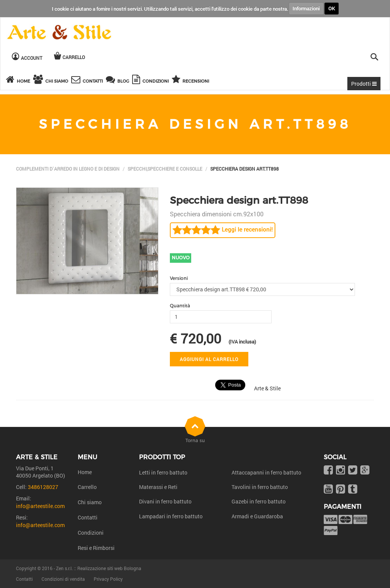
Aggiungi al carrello (209, 359)
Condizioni (91, 533)
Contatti (88, 517)
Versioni (179, 278)
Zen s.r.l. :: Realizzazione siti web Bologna (99, 568)
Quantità (180, 306)
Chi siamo (90, 502)
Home (85, 472)
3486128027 (43, 487)
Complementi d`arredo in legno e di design (68, 169)
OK (332, 8)
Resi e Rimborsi (96, 548)
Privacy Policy (108, 579)
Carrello (87, 487)
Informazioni (306, 8)
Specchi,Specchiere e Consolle (165, 169)
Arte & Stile (267, 388)
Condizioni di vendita (63, 579)
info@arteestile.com (40, 506)
